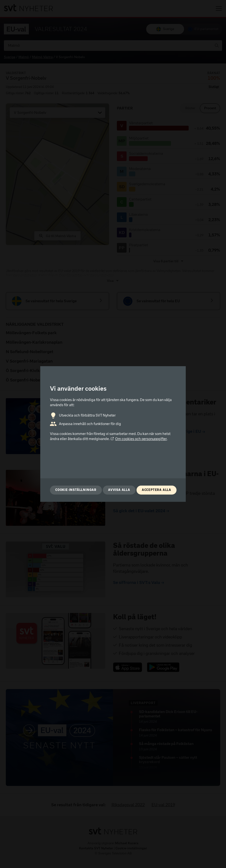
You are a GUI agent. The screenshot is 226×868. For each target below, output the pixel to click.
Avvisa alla (119, 490)
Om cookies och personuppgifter (139, 439)
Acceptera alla (157, 490)
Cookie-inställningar (76, 490)
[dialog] (113, 434)
